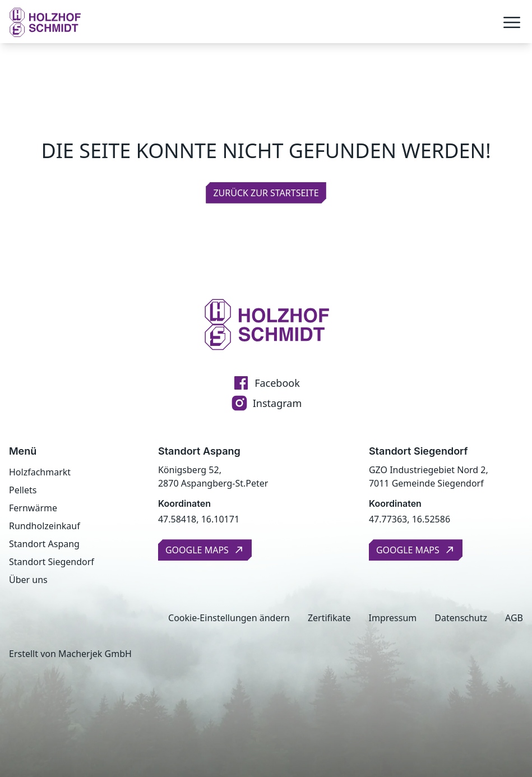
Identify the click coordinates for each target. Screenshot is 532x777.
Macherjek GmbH (95, 654)
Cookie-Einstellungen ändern (229, 618)
